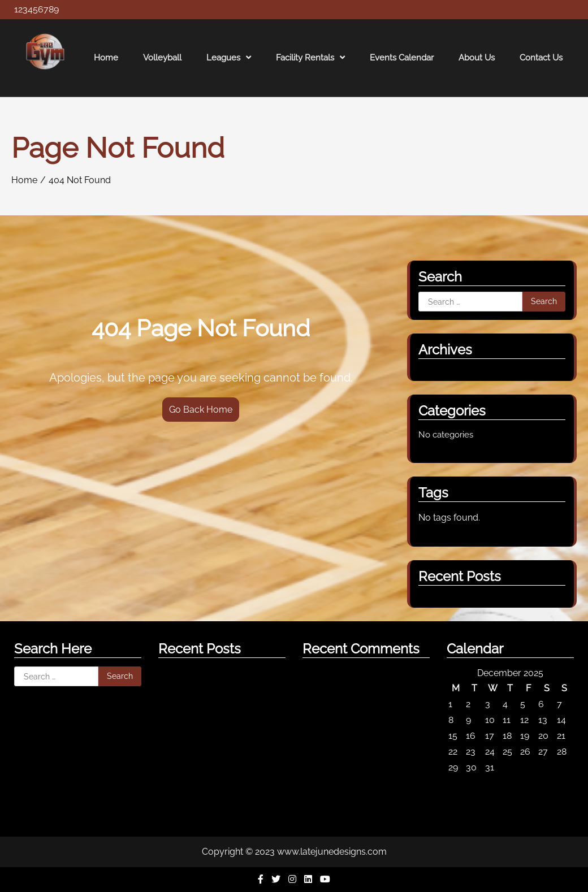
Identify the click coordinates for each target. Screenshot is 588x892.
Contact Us (541, 58)
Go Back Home (201, 410)
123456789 (36, 9)
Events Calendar (402, 58)
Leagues (223, 58)
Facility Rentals (305, 58)
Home (106, 58)
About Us (477, 58)
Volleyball (162, 58)
